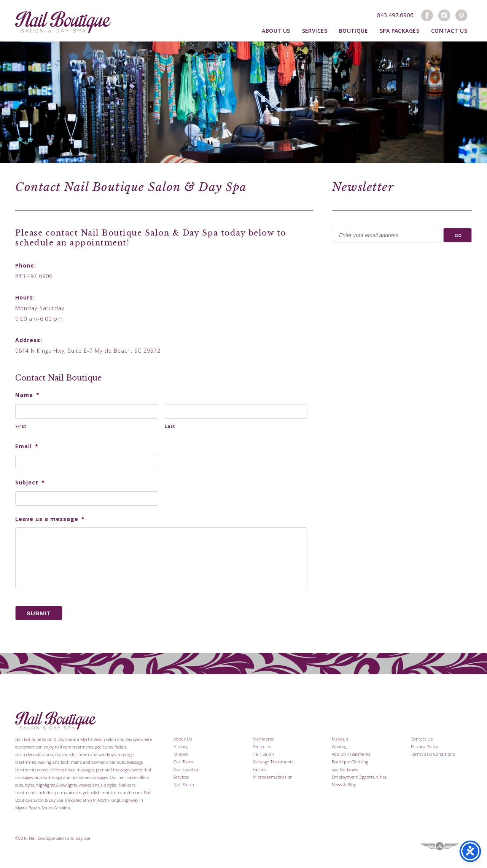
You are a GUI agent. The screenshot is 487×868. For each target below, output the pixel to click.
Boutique (353, 31)
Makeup (340, 739)
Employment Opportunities (359, 777)
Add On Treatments (351, 754)
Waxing (339, 746)
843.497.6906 (395, 15)
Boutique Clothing (350, 762)
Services (315, 31)
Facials (259, 769)
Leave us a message (50, 519)
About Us (276, 31)
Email (27, 446)
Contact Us (449, 31)
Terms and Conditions (433, 754)
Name (27, 395)
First (21, 426)
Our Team (183, 762)
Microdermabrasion (273, 777)
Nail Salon (184, 784)
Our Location (187, 769)
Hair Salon (263, 754)
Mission (181, 754)
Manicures (263, 739)
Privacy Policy (425, 746)
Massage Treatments (273, 762)
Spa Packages (399, 31)
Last (170, 426)
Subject (30, 483)
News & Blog (344, 784)
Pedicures (262, 746)
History (181, 746)
